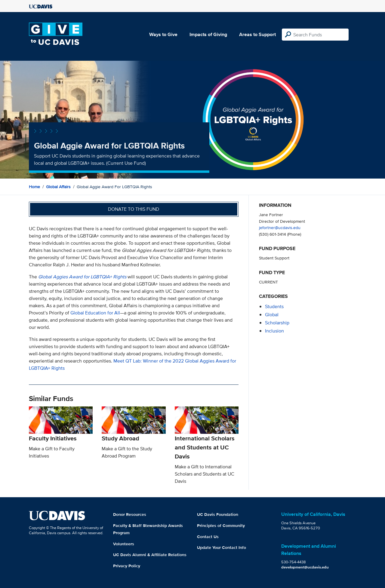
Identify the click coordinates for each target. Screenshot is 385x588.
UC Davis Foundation (218, 514)
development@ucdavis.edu (305, 567)
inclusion (274, 331)
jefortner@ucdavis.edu (280, 227)
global (272, 315)
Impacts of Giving (208, 34)
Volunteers (124, 544)
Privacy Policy (127, 566)
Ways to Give (163, 34)
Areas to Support (257, 34)
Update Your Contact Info (222, 547)
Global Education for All (95, 313)
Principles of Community (221, 525)
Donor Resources (130, 514)
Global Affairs (58, 187)
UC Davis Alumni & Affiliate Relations (150, 555)
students (274, 306)
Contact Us (208, 537)
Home (34, 187)
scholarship (277, 323)
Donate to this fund (134, 209)
